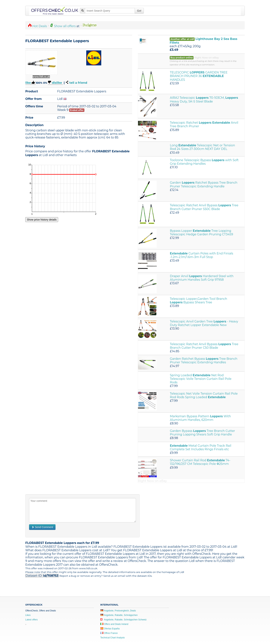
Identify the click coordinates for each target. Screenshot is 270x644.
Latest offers (31, 620)
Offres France (109, 633)
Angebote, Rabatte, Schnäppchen (119, 615)
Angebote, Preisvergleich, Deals (118, 611)
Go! (139, 11)
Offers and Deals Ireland (114, 624)
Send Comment (42, 527)
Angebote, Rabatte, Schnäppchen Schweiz (123, 620)
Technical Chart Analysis (112, 638)
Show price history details (42, 220)
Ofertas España (110, 629)
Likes (28, 615)
